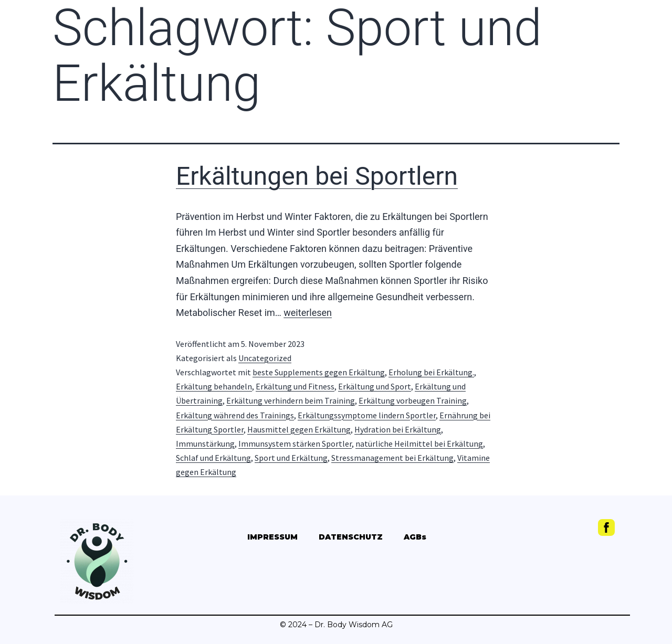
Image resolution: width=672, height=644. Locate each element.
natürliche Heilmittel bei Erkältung (419, 444)
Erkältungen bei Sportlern (317, 176)
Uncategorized (265, 358)
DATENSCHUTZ (351, 537)
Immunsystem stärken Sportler (295, 444)
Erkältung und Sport (375, 386)
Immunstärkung (205, 444)
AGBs (415, 537)
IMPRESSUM (272, 537)
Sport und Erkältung (291, 458)
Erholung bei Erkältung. (431, 372)
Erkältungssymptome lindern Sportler (367, 415)
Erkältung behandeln (214, 386)
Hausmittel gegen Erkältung (299, 429)
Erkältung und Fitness (295, 386)
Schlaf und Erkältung (213, 458)
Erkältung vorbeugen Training (413, 400)
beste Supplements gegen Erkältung (319, 372)
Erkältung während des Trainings (235, 415)
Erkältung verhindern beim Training (291, 400)
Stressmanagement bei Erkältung (392, 458)
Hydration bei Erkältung (398, 429)
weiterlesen (308, 313)
